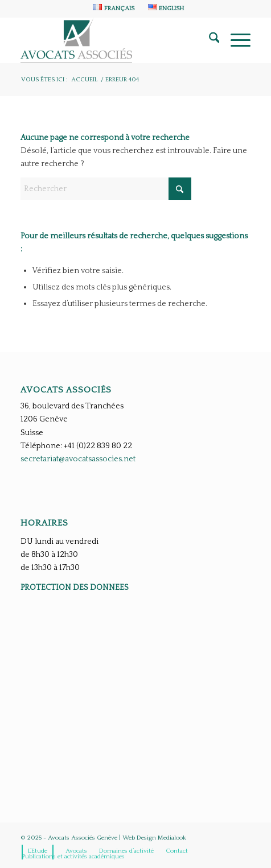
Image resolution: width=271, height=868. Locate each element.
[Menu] (235, 40)
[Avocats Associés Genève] (113, 40)
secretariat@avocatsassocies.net (78, 459)
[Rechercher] (209, 40)
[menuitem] (114, 8)
